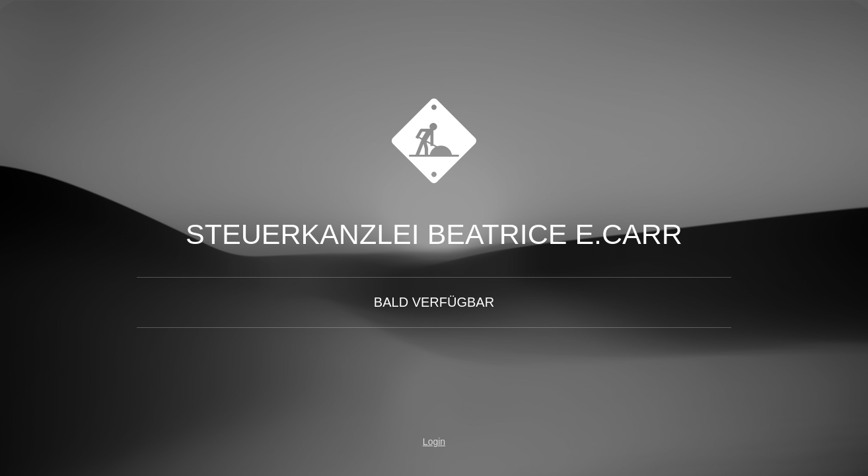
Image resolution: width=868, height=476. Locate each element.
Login (434, 442)
